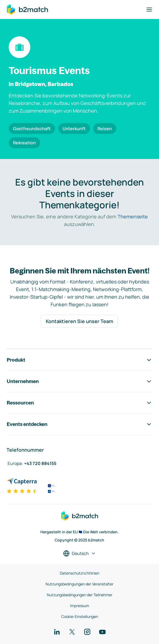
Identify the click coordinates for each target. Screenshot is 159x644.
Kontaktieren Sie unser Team (79, 321)
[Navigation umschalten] (149, 9)
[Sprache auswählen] (79, 553)
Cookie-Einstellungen (80, 616)
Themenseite (133, 216)
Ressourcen (79, 403)
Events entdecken (79, 424)
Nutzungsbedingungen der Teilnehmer (80, 595)
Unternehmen (79, 381)
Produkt (79, 360)
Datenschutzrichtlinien (80, 573)
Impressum (80, 606)
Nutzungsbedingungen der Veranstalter (79, 584)
